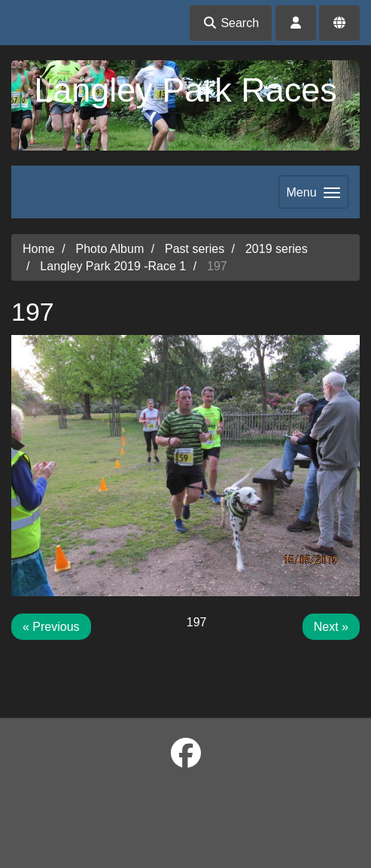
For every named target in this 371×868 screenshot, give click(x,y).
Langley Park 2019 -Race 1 (113, 266)
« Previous (51, 627)
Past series (195, 249)
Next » (331, 627)
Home (39, 249)
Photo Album (109, 249)
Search (231, 23)
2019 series (277, 249)
